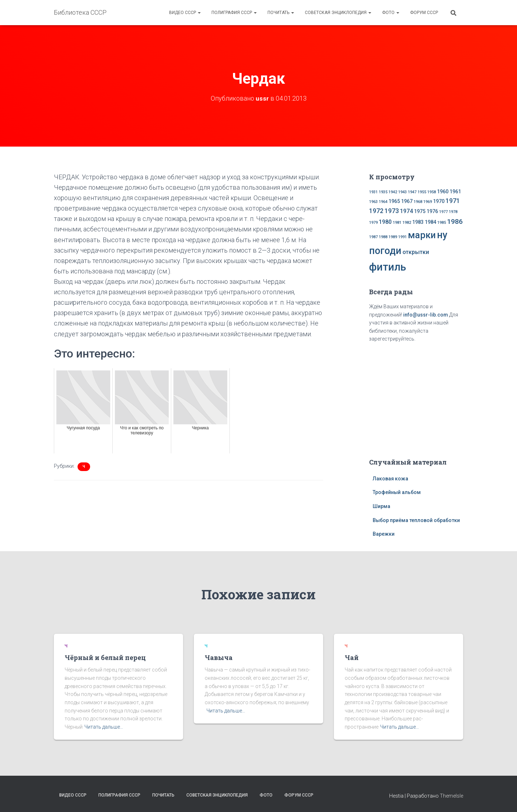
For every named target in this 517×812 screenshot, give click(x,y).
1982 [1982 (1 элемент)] (407, 223)
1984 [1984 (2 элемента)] (430, 222)
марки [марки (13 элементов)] (422, 235)
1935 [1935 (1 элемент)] (383, 192)
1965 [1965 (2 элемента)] (394, 201)
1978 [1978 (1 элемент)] (453, 212)
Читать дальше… (104, 727)
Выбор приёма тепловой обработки (416, 520)
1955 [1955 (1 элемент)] (422, 192)
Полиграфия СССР (234, 13)
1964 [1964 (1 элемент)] (383, 202)
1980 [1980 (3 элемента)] (385, 222)
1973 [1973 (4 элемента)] (392, 211)
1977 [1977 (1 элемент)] (443, 212)
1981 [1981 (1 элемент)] (397, 223)
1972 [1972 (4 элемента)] (376, 211)
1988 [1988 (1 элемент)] (383, 237)
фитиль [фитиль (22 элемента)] (388, 267)
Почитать (281, 13)
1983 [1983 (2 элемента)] (418, 222)
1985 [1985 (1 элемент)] (442, 223)
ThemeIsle (451, 796)
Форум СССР (424, 13)
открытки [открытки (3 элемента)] (416, 252)
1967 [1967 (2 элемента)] (407, 201)
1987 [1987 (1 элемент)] (373, 237)
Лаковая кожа (390, 479)
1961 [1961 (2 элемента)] (455, 192)
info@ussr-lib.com (426, 315)
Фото (391, 13)
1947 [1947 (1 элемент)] (412, 192)
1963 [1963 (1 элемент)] (373, 202)
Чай (352, 658)
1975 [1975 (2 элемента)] (420, 211)
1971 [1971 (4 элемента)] (453, 201)
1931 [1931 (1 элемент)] (373, 192)
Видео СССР (185, 13)
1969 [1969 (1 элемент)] (428, 202)
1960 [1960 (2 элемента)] (443, 192)
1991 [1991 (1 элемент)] (402, 237)
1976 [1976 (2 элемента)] (432, 211)
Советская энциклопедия (338, 13)
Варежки (384, 534)
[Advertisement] (416, 399)
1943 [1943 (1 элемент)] (402, 192)
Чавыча (219, 658)
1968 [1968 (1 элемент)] (418, 202)
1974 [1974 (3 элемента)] (406, 211)
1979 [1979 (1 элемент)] (373, 223)
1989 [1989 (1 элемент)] (393, 237)
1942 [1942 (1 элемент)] (393, 192)
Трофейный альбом (397, 492)
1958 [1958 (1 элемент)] (432, 192)
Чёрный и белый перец (105, 658)
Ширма (381, 506)
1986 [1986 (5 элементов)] (455, 222)
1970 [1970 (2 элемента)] (439, 201)
